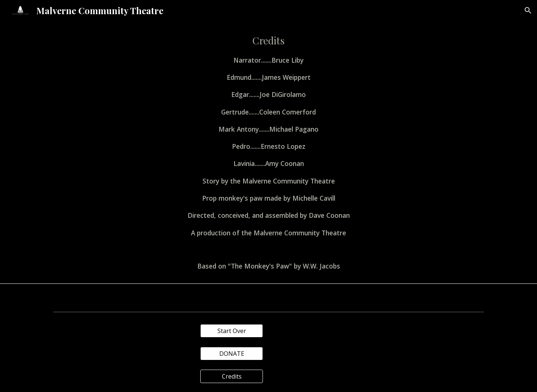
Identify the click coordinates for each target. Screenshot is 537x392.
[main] (268, 152)
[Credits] (232, 376)
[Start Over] (232, 331)
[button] (528, 10)
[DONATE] (232, 354)
